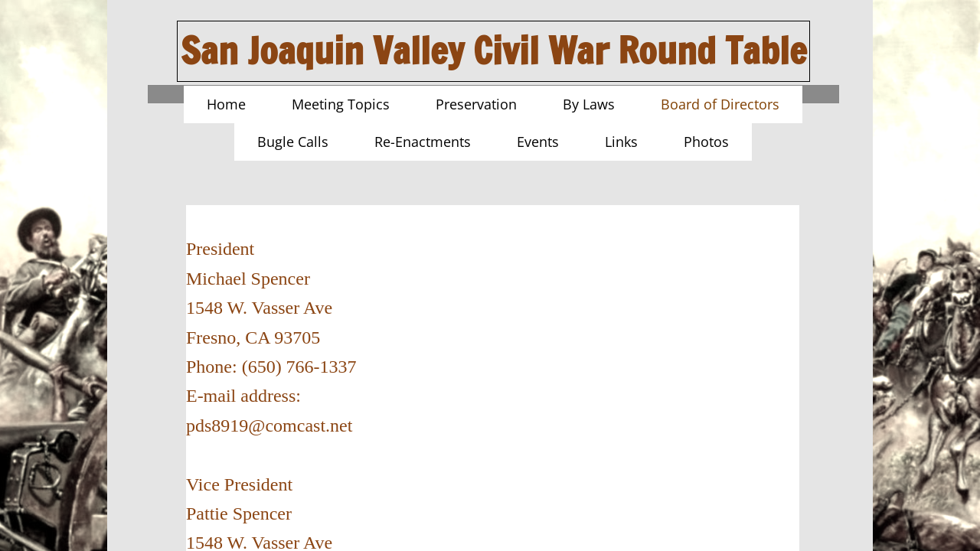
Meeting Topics (341, 104)
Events (538, 142)
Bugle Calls (293, 142)
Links (621, 142)
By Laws (589, 104)
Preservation (476, 104)
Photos (706, 142)
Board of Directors (720, 104)
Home (226, 104)
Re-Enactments (423, 142)
